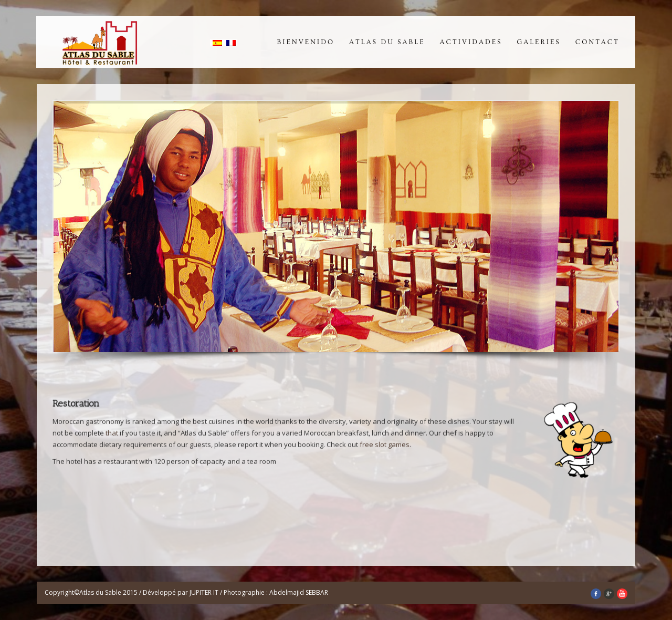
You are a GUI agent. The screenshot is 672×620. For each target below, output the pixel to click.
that (112, 434)
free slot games (385, 446)
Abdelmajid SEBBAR (299, 592)
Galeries (539, 42)
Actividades (471, 42)
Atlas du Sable (387, 42)
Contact (597, 42)
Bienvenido (306, 42)
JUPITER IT (205, 592)
